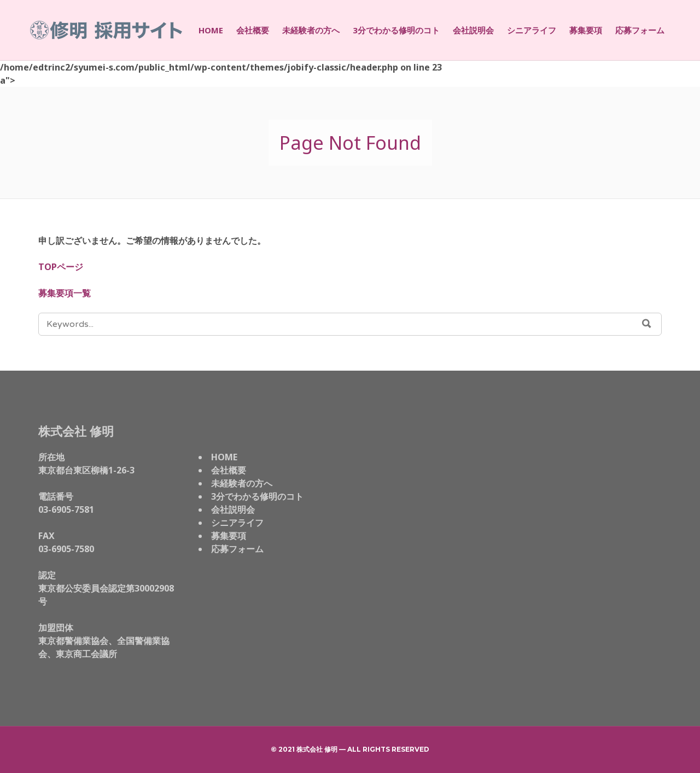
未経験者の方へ (311, 30)
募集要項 (586, 30)
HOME (211, 30)
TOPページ (61, 267)
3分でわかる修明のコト (396, 30)
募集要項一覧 (65, 293)
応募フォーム (640, 30)
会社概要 (253, 30)
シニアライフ (532, 30)
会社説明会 (473, 30)
